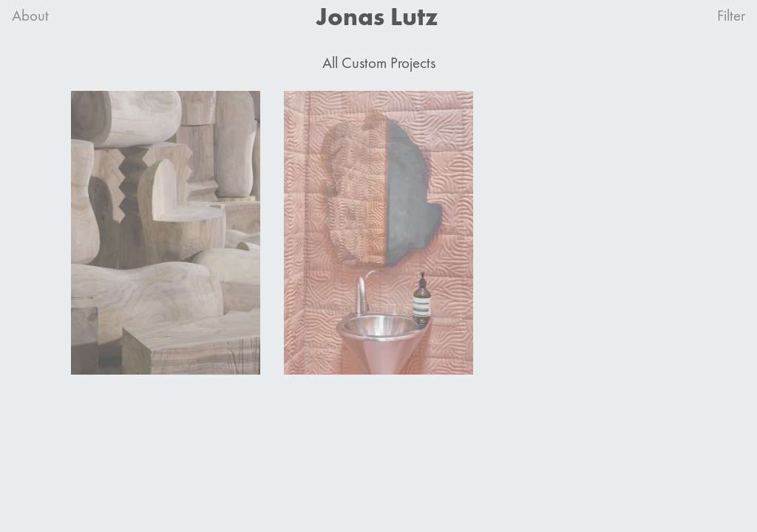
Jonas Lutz (377, 17)
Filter (731, 16)
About (30, 16)
